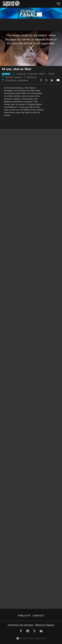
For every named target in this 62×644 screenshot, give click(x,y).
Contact (38, 616)
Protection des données (21, 625)
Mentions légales (45, 625)
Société (6, 74)
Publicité (24, 616)
